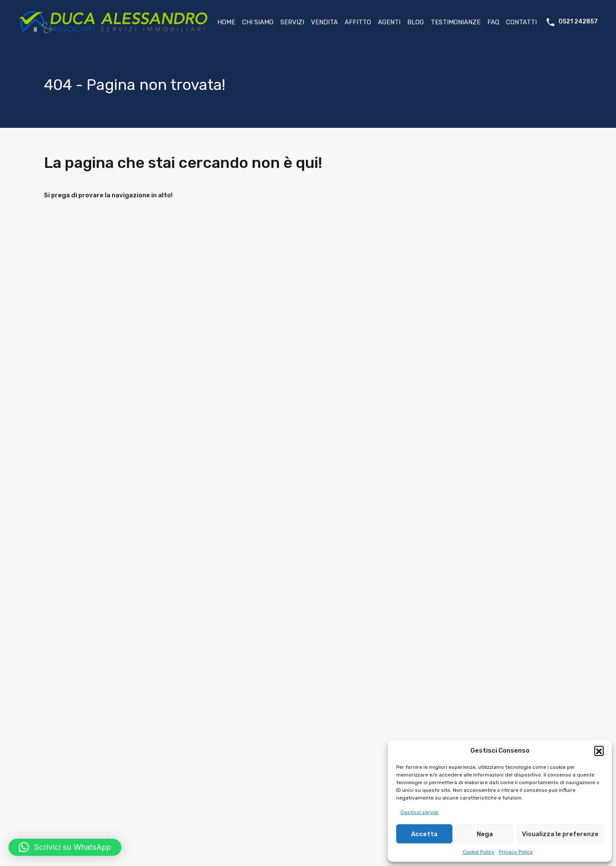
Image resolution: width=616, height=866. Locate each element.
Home (226, 22)
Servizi (292, 22)
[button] (599, 751)
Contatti (521, 22)
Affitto (358, 22)
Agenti (389, 22)
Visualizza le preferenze (560, 834)
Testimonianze (456, 22)
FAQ (493, 22)
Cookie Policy (479, 852)
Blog (416, 22)
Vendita (324, 22)
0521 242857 (578, 22)
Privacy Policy (516, 852)
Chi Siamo (258, 22)
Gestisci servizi (419, 812)
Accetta (424, 834)
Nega (485, 834)
